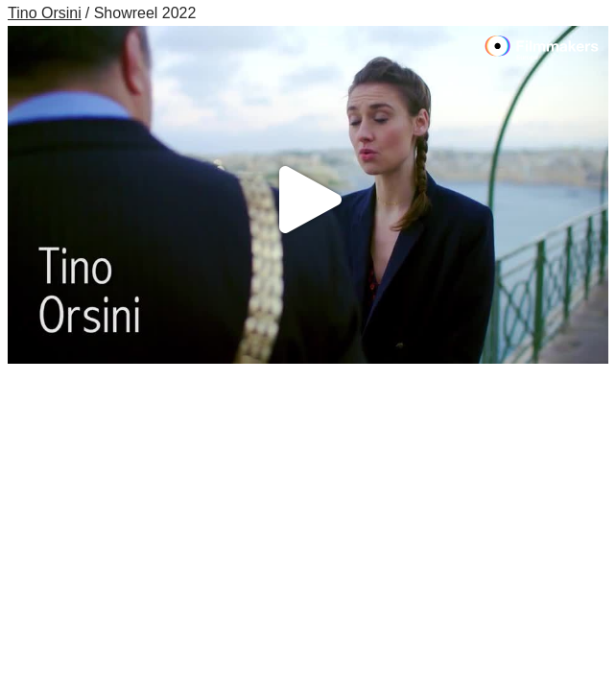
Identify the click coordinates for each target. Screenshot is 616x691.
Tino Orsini (45, 13)
